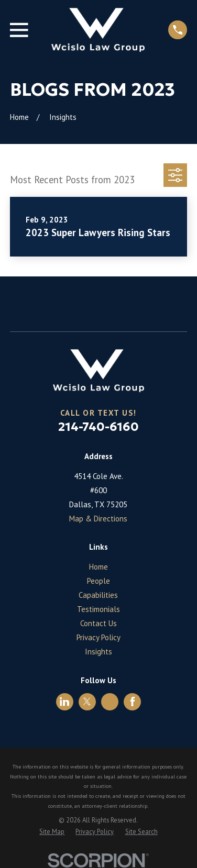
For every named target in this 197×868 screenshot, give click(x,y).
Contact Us (98, 623)
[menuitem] (52, 832)
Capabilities (98, 595)
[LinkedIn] (64, 702)
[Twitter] (87, 702)
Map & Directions (98, 519)
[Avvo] (110, 702)
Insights (98, 652)
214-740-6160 (98, 427)
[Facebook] (133, 702)
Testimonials (98, 609)
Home (98, 567)
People (98, 581)
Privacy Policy (98, 637)
